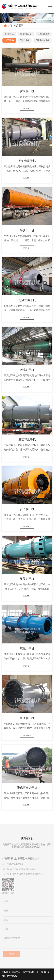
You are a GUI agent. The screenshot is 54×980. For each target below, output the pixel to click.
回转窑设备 (44, 34)
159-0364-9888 (14, 864)
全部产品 (9, 34)
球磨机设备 (26, 34)
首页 (10, 26)
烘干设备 (9, 40)
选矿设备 (25, 40)
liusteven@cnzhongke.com (20, 869)
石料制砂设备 (42, 40)
